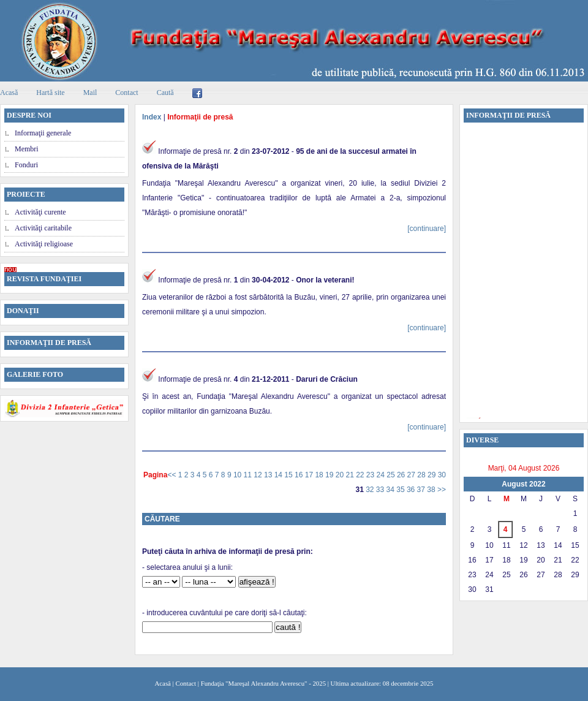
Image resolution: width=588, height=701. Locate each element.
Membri (27, 149)
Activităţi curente (40, 212)
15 (289, 475)
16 (300, 475)
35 (401, 490)
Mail (90, 93)
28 (422, 475)
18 (320, 475)
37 (422, 490)
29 (433, 475)
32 (371, 490)
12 (259, 475)
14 (280, 475)
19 (330, 475)
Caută (165, 93)
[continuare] (427, 229)
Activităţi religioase (44, 244)
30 (442, 475)
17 (310, 475)
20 (341, 475)
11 (249, 475)
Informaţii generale (43, 133)
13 (269, 475)
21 (351, 475)
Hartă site (50, 93)
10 (239, 475)
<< (172, 475)
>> (442, 490)
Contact (126, 93)
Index (152, 117)
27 (413, 475)
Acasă (163, 683)
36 (412, 490)
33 (381, 490)
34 (392, 490)
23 (371, 475)
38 (432, 490)
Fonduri (26, 165)
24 (382, 475)
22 (361, 475)
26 (402, 475)
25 (392, 475)
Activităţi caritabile (43, 228)
